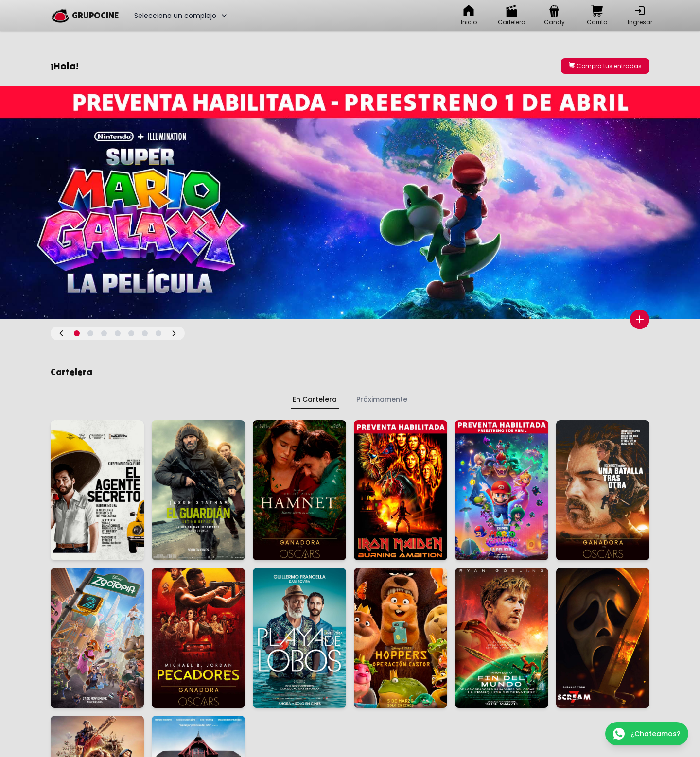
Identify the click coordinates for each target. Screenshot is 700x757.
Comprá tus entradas (605, 66)
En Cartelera (315, 399)
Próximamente (382, 399)
